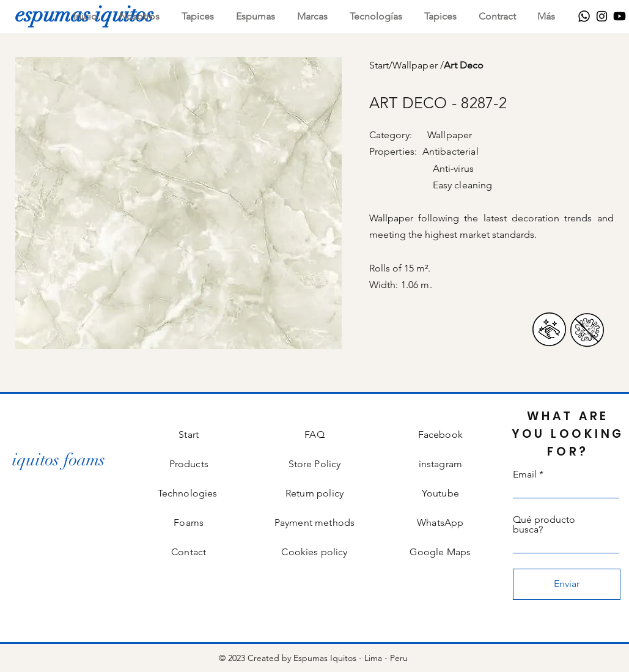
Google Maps (440, 552)
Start (379, 65)
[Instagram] (602, 16)
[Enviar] (567, 584)
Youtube (440, 493)
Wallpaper (416, 65)
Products (189, 464)
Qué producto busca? (544, 525)
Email (525, 474)
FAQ (314, 434)
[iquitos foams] (59, 460)
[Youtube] (620, 16)
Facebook (440, 434)
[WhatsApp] (584, 16)
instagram (440, 464)
